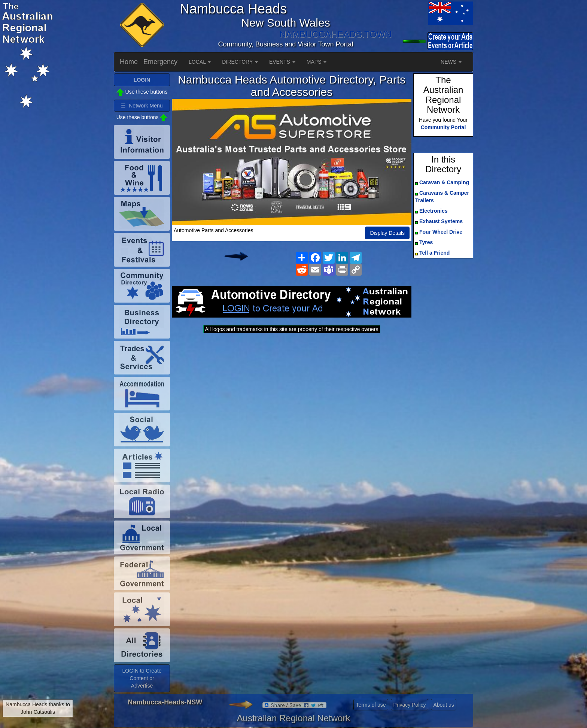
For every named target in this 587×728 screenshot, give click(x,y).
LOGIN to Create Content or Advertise (142, 678)
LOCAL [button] (200, 62)
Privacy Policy (409, 705)
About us (443, 705)
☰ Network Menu (142, 106)
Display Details (387, 233)
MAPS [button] (317, 62)
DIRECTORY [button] (240, 62)
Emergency (160, 62)
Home (129, 62)
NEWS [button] (451, 62)
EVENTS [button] (282, 62)
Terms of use (371, 705)
